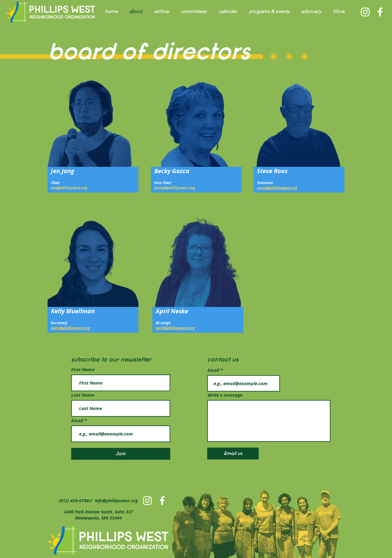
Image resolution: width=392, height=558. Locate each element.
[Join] (121, 454)
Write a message (225, 395)
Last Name (83, 395)
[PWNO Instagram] (365, 12)
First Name (83, 370)
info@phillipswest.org (116, 501)
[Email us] (233, 454)
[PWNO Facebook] (380, 12)
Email (78, 420)
